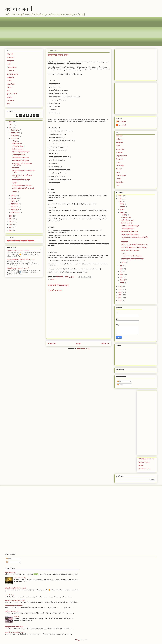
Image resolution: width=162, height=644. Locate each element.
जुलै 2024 (14, 195)
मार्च (121, 277)
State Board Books (144, 469)
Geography (10, 77)
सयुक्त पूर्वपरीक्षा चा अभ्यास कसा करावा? (15, 632)
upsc (8, 104)
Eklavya (141, 466)
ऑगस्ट (122, 212)
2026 (11, 122)
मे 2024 (13, 201)
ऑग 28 (15, 141)
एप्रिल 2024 (14, 204)
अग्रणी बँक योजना (10, 595)
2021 (11, 222)
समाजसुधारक (10, 61)
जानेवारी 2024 (15, 212)
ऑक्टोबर (122, 207)
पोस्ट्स (120, 381)
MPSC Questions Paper (146, 459)
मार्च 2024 (14, 207)
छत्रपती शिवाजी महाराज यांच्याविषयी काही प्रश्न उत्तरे (21, 259)
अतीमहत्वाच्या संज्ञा (17, 143)
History (9, 81)
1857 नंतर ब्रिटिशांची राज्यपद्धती (21, 152)
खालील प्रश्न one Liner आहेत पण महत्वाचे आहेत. (135, 245)
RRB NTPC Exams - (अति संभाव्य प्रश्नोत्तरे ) (134, 248)
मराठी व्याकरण (10, 58)
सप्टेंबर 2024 (15, 136)
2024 (11, 128)
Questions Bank (12, 94)
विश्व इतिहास (15, 168)
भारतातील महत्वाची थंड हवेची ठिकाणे (14, 606)
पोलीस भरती (10, 54)
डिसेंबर (122, 204)
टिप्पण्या (120, 385)
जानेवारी (122, 283)
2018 (11, 230)
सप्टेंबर (122, 210)
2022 (11, 219)
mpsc (53, 280)
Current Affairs (11, 68)
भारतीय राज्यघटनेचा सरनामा (12, 611)
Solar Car (16, 617)
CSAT (9, 64)
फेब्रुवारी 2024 (15, 210)
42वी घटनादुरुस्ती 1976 (19, 155)
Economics (10, 71)
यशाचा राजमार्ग (19, 9)
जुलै (121, 266)
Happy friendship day (20, 578)
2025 (11, 125)
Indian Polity (11, 84)
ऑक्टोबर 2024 (15, 133)
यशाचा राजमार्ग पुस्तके (144, 462)
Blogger (79, 640)
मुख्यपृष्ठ (79, 344)
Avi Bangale (122, 121)
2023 (11, 216)
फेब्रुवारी (123, 280)
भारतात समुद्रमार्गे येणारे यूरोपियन (21, 160)
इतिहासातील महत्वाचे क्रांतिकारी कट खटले (18, 251)
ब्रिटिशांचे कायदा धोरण (18, 149)
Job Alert (10, 87)
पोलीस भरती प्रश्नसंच (10, 572)
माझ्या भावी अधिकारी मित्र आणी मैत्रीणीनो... (21, 241)
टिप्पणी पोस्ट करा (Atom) (83, 349)
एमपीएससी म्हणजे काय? (18, 146)
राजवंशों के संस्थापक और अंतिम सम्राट (22, 186)
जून (121, 269)
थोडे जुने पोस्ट (105, 344)
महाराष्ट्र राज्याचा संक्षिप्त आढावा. (21, 158)
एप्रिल (122, 274)
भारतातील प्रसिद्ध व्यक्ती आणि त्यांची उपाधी (23, 188)
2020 (11, 225)
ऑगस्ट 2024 (15, 139)
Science (9, 97)
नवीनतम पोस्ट (52, 344)
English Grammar (12, 74)
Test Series (10, 100)
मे (121, 272)
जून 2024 (14, 198)
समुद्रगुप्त (15, 183)
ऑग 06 (15, 192)
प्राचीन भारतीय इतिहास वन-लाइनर (21, 180)
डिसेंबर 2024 (15, 130)
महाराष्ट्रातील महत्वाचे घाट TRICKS (14, 627)
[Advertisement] (67, 32)
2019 (11, 227)
